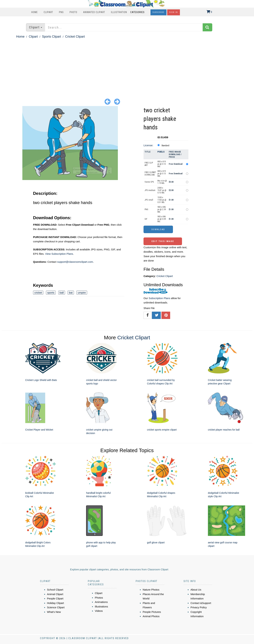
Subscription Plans (159, 298)
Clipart (48, 12)
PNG (61, 12)
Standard (165, 146)
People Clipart (55, 598)
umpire (82, 293)
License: (148, 145)
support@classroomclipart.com (75, 262)
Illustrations (101, 606)
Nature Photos (151, 590)
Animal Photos (151, 616)
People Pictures (152, 612)
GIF (146, 219)
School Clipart (55, 590)
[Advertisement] (127, 65)
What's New (54, 612)
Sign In (174, 12)
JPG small (149, 200)
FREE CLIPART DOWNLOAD (150, 174)
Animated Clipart (94, 12)
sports (51, 293)
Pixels (161, 152)
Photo (73, 12)
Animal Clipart (55, 594)
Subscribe (158, 12)
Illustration (119, 12)
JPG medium (150, 190)
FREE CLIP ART (149, 164)
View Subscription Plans (59, 254)
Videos (99, 611)
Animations (101, 602)
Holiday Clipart (55, 603)
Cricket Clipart (75, 37)
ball (62, 293)
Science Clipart (56, 607)
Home (35, 12)
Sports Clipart (51, 37)
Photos (99, 598)
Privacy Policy (199, 607)
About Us (196, 590)
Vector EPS (149, 182)
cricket (38, 293)
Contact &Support (201, 603)
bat (71, 293)
